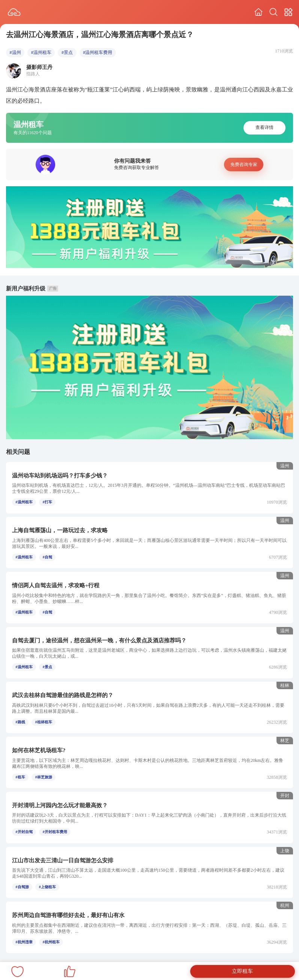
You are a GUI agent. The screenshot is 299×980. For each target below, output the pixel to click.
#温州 (15, 52)
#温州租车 (41, 52)
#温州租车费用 (98, 52)
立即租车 (242, 971)
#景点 (67, 52)
